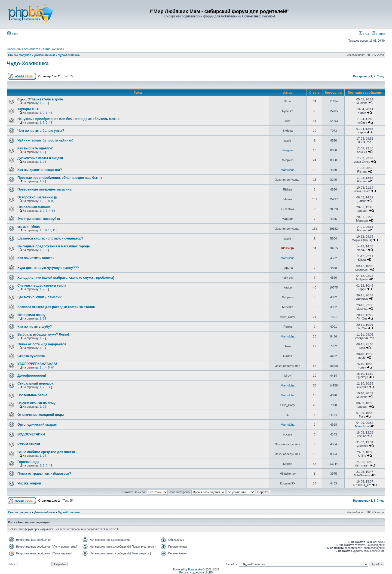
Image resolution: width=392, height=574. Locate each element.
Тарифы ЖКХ (28, 109)
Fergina (288, 150)
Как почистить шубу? (35, 327)
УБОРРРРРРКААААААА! (37, 364)
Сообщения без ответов (23, 49)
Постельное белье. (33, 395)
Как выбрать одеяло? (35, 148)
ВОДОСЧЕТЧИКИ (31, 434)
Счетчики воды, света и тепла (42, 286)
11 (54, 230)
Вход (13, 34)
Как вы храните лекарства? (40, 170)
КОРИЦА (288, 248)
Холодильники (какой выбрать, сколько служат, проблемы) (66, 278)
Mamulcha (288, 170)
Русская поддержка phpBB (196, 573)
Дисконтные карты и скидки (40, 158)
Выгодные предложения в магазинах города (54, 246)
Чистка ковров (29, 483)
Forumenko (195, 570)
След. (381, 76)
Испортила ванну (31, 315)
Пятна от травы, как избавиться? (44, 474)
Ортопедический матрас (37, 425)
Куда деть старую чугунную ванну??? (48, 268)
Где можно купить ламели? (39, 297)
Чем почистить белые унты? (41, 131)
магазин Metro (29, 227)
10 (50, 230)
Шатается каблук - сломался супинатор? (50, 238)
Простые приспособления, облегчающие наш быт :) (60, 178)
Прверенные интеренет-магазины (45, 189)
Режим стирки (29, 444)
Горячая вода (28, 462)
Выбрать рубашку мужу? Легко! (43, 334)
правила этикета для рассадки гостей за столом (56, 307)
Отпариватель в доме (45, 99)
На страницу (362, 76)
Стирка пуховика (31, 356)
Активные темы (53, 49)
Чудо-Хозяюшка (69, 55)
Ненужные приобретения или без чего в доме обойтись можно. (69, 119)
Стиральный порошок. (36, 383)
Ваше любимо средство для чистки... (48, 452)
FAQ (364, 34)
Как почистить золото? (36, 258)
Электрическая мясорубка (39, 219)
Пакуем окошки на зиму (36, 403)
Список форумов (20, 55)
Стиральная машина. (34, 207)
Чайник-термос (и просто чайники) (45, 140)
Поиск (378, 34)
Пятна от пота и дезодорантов (42, 344)
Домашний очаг (45, 55)
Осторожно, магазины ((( (37, 197)
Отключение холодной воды (41, 415)
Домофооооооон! (32, 376)
